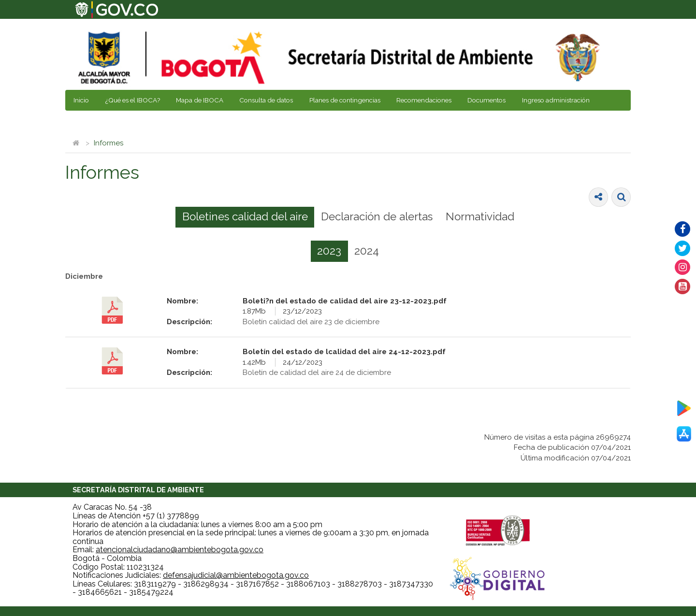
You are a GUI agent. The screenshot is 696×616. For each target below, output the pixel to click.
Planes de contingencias (345, 100)
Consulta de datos (266, 100)
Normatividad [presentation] (480, 216)
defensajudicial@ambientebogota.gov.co (236, 575)
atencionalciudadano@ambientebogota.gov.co (180, 550)
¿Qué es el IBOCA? (133, 100)
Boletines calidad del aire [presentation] (245, 216)
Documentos (486, 100)
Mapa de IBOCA (200, 100)
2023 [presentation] (329, 251)
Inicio (81, 100)
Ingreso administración (556, 100)
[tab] (245, 217)
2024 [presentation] (367, 251)
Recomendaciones (424, 100)
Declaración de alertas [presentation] (377, 216)
